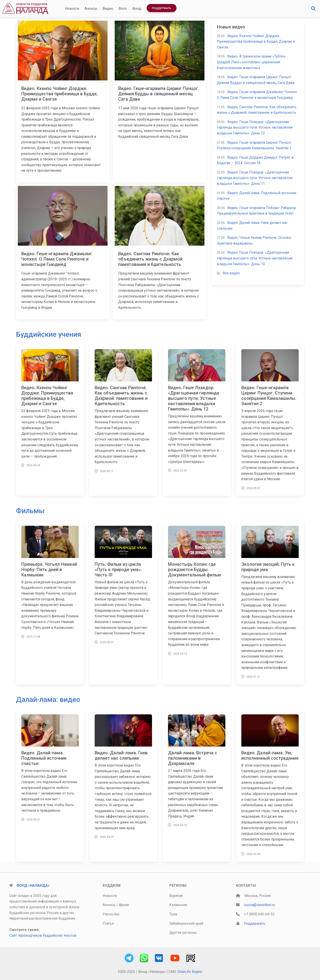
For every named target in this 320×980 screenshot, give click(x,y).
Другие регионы (183, 933)
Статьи (108, 923)
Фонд (137, 9)
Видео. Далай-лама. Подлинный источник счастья (44, 758)
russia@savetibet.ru (259, 905)
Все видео (231, 273)
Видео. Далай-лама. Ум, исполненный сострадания (270, 755)
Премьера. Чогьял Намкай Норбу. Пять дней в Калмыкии (49, 570)
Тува (173, 914)
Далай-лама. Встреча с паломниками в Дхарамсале (193, 758)
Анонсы (91, 9)
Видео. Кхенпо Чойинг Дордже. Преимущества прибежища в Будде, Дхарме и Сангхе (59, 94)
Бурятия (176, 896)
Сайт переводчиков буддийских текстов (43, 935)
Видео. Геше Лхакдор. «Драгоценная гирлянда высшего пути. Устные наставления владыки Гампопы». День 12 (255, 127)
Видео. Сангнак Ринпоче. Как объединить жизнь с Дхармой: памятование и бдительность (151, 259)
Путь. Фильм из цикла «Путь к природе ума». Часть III (118, 570)
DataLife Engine (190, 972)
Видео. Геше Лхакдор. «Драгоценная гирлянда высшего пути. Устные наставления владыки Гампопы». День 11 (255, 178)
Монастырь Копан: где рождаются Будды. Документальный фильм (194, 570)
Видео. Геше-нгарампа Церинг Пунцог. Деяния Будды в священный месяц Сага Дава (159, 94)
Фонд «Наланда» (33, 885)
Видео (108, 9)
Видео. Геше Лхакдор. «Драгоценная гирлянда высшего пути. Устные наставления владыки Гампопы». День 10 (255, 258)
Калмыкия (178, 905)
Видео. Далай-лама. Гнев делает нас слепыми (121, 755)
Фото (123, 9)
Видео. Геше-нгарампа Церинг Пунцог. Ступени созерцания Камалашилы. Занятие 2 (269, 396)
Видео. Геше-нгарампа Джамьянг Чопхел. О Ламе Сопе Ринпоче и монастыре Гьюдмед (57, 259)
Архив (124, 905)
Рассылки (111, 914)
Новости (72, 9)
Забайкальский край (186, 923)
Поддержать (162, 8)
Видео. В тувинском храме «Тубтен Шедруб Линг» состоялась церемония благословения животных (251, 62)
